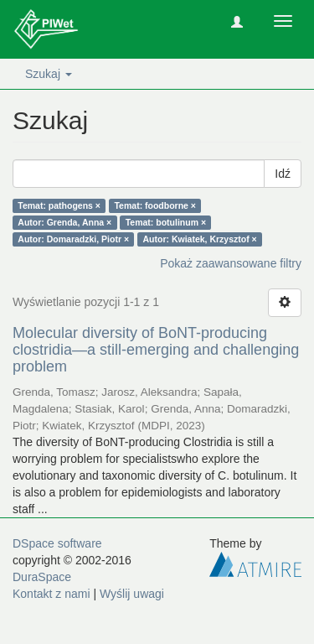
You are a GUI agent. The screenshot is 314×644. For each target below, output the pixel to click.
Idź (283, 174)
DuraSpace (42, 577)
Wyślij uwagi (132, 594)
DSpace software (57, 543)
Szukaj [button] (49, 74)
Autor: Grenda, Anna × (64, 222)
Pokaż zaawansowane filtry (231, 263)
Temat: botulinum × (166, 222)
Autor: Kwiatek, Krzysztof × (200, 239)
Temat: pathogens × (59, 205)
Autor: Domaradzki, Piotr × (73, 239)
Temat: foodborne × (155, 205)
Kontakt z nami (51, 594)
